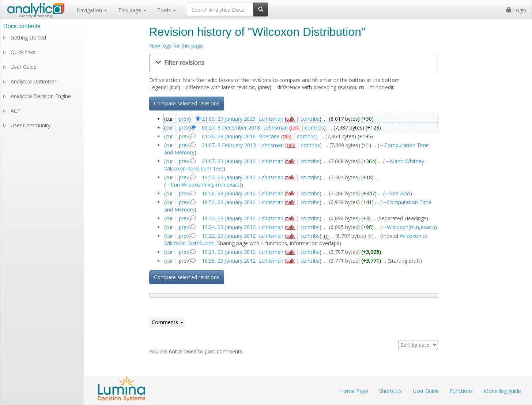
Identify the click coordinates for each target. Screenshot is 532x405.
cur (169, 127)
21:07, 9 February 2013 (229, 145)
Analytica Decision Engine (41, 96)
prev (184, 119)
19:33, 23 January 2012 (229, 218)
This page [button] (132, 10)
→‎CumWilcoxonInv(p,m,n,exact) (203, 185)
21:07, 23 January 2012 (229, 161)
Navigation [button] (92, 10)
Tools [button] (167, 10)
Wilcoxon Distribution (189, 243)
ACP (16, 111)
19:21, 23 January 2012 (229, 252)
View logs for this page (176, 46)
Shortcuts (390, 391)
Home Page (354, 391)
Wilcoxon (410, 236)
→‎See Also (397, 193)
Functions (461, 391)
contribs (310, 119)
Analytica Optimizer (33, 81)
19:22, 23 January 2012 (229, 236)
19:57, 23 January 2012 (229, 177)
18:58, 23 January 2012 (229, 261)
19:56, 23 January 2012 (229, 193)
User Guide (24, 67)
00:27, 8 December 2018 (231, 127)
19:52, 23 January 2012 (229, 202)
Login (516, 10)
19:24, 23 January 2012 (229, 227)
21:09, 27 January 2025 (229, 119)
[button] (294, 63)
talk (290, 119)
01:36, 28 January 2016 (229, 136)
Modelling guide (502, 391)
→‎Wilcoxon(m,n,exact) (408, 227)
